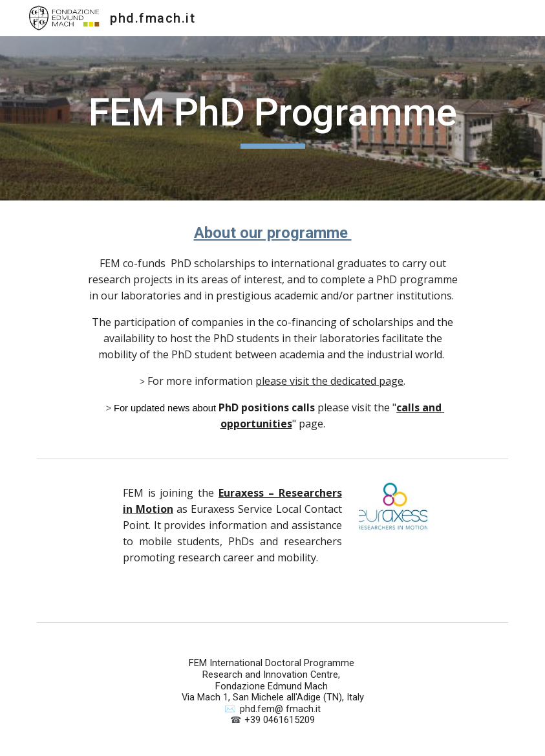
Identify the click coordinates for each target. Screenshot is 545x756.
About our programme (273, 233)
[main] (272, 118)
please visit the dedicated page (329, 381)
